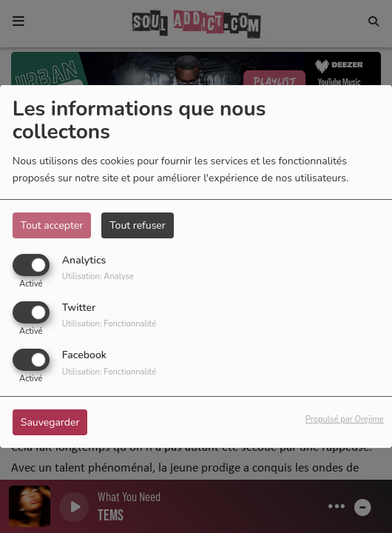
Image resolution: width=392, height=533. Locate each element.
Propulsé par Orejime (345, 419)
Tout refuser (138, 225)
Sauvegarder (50, 422)
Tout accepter (52, 225)
